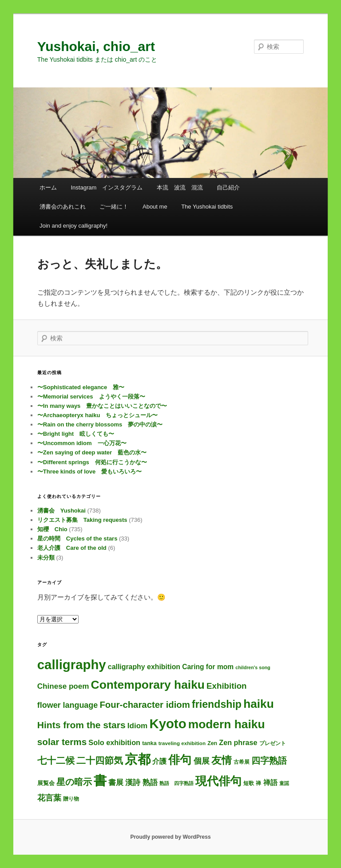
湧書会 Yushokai (61, 511)
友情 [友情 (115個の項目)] (222, 760)
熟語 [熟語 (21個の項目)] (150, 782)
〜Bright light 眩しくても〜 (76, 434)
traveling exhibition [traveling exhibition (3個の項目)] (182, 743)
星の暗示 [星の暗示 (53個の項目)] (74, 782)
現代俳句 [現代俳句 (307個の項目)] (218, 781)
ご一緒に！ (114, 207)
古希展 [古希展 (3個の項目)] (242, 762)
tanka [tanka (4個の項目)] (149, 743)
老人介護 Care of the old (72, 548)
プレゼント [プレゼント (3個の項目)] (273, 743)
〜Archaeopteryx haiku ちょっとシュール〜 (98, 415)
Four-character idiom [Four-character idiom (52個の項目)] (145, 705)
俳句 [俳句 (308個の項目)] (180, 760)
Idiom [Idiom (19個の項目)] (138, 726)
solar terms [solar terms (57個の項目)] (62, 742)
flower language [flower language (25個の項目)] (67, 705)
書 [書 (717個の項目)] (100, 781)
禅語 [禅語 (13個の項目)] (270, 783)
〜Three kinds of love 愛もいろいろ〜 (89, 471)
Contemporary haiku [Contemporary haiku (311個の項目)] (148, 685)
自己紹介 (228, 187)
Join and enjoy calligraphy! (73, 226)
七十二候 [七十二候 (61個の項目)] (56, 760)
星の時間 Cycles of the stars (77, 539)
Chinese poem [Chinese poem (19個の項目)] (63, 686)
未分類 (46, 558)
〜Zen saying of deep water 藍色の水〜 (92, 452)
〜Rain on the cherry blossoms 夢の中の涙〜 (100, 424)
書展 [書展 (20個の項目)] (116, 782)
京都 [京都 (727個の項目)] (138, 759)
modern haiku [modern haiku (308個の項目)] (227, 724)
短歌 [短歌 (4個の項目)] (249, 783)
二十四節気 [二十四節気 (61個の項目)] (100, 760)
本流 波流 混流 (180, 187)
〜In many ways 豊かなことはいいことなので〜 (102, 406)
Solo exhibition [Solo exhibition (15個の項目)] (114, 742)
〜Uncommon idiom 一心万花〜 (82, 443)
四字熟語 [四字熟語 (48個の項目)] (269, 761)
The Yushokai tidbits (207, 207)
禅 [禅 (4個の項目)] (258, 783)
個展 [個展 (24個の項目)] (202, 761)
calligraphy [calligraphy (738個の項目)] (72, 665)
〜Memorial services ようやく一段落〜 (91, 397)
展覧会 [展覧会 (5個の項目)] (46, 783)
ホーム (48, 187)
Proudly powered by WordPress (170, 837)
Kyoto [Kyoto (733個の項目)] (168, 724)
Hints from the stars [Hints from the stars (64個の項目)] (81, 725)
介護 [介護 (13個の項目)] (159, 761)
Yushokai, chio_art (96, 46)
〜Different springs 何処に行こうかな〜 (92, 462)
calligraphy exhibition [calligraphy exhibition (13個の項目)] (144, 667)
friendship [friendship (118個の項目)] (217, 704)
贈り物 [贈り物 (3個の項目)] (71, 799)
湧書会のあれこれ (63, 207)
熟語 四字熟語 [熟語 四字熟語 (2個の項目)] (176, 783)
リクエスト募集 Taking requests (82, 520)
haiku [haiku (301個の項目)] (259, 704)
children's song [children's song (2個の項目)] (253, 667)
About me (155, 207)
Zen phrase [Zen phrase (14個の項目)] (238, 742)
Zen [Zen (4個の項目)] (212, 743)
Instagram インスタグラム (107, 187)
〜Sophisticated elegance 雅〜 (81, 387)
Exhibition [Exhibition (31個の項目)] (226, 686)
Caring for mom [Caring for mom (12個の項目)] (208, 667)
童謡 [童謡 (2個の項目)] (284, 783)
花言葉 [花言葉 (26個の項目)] (49, 798)
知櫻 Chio (52, 529)
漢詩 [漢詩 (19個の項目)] (133, 783)
